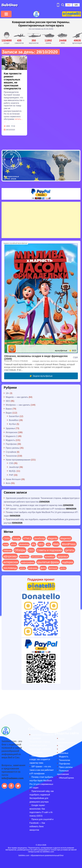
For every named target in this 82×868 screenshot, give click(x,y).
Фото (8, 483)
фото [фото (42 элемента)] (43, 568)
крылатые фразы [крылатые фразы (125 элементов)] (48, 562)
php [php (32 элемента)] (34, 544)
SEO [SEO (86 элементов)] (41, 544)
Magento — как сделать (17, 397)
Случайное (11, 452)
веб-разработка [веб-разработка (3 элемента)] (37, 557)
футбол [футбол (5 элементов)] (63, 568)
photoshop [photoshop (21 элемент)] (24, 544)
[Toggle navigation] (6, 14)
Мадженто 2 (11, 436)
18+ (7, 393)
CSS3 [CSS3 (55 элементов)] (6, 538)
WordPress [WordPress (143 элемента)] (69, 544)
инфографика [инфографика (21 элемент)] (28, 562)
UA (76, 5)
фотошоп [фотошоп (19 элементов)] (53, 568)
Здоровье (10, 428)
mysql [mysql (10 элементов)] (6, 544)
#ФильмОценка (66, 778)
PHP (11, 475)
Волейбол (14, 420)
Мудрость (10, 440)
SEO (8, 401)
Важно (9, 409)
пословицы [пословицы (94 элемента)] (10, 568)
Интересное (11, 432)
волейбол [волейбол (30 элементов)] (50, 556)
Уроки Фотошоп (13, 479)
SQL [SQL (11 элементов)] (48, 544)
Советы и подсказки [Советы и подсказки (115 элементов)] (49, 550)
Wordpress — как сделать (18, 405)
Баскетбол (14, 416)
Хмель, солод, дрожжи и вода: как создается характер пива (34, 505)
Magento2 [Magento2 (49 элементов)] (66, 538)
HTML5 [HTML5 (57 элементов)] (27, 538)
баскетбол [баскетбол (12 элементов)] (24, 557)
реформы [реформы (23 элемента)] (33, 568)
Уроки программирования (18, 460)
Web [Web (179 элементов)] (56, 544)
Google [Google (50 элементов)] (16, 538)
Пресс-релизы (13, 448)
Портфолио (11, 444)
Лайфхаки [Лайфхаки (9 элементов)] (7, 551)
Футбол (13, 424)
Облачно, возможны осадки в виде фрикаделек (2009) (36, 357)
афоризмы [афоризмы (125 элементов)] (10, 556)
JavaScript (14, 467)
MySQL (12, 471)
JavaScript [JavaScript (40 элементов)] (40, 538)
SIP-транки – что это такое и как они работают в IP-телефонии (36, 509)
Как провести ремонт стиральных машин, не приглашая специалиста (13, 81)
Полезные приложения (63, 772)
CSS (11, 463)
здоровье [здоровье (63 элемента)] (63, 556)
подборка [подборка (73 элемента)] (68, 562)
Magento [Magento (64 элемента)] (53, 538)
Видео (9, 413)
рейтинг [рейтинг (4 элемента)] (23, 568)
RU (69, 5)
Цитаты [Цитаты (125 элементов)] (70, 550)
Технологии (11, 456)
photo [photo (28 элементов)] (14, 544)
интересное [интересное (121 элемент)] (11, 562)
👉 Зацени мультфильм (41, 376)
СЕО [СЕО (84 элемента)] (31, 550)
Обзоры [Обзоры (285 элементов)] (20, 550)
